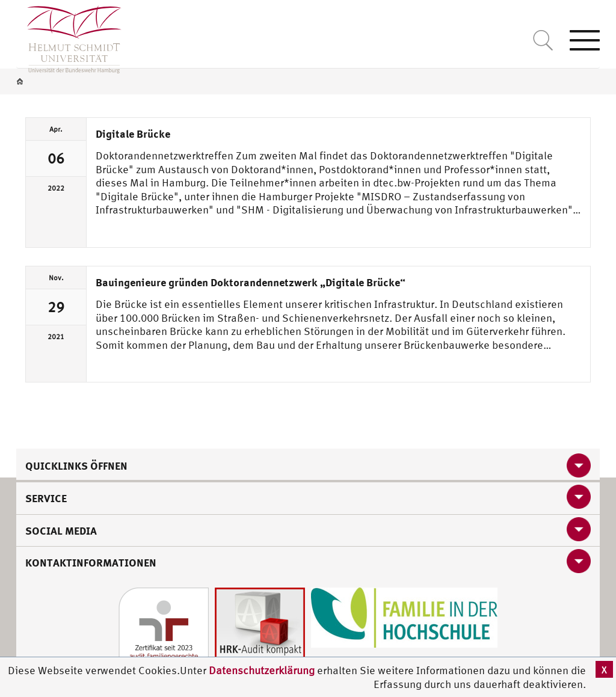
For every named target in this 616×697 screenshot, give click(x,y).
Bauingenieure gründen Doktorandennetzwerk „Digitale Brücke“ (251, 282)
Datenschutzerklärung (262, 670)
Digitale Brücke (133, 134)
